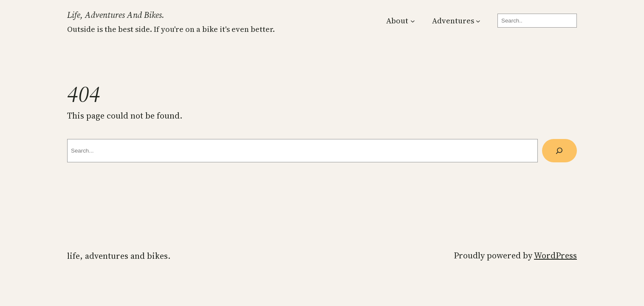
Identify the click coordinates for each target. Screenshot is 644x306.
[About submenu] (413, 21)
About (397, 21)
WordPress (555, 255)
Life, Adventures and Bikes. (116, 15)
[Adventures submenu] (478, 21)
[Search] (559, 151)
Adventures (453, 21)
